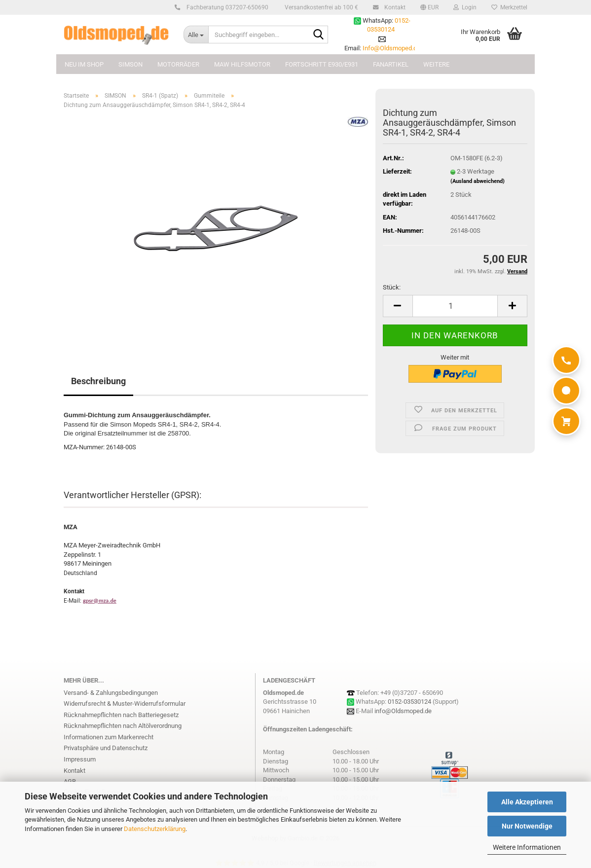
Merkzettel (509, 7)
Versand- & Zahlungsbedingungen (111, 693)
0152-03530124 (409, 702)
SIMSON (130, 64)
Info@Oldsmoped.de (391, 48)
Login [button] (465, 7)
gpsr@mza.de (100, 601)
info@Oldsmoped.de (403, 711)
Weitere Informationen (527, 847)
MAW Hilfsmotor (242, 64)
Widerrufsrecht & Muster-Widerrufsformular (125, 704)
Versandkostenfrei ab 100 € (321, 7)
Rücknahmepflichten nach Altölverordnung (123, 726)
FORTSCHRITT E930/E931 (322, 64)
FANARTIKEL (391, 64)
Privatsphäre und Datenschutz (106, 748)
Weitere (436, 64)
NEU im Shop (84, 64)
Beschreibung (98, 381)
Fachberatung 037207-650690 (226, 7)
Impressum (80, 759)
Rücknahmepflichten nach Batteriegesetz (121, 715)
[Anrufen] (566, 360)
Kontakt (393, 7)
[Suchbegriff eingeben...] (196, 35)
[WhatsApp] (566, 391)
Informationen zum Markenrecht (109, 737)
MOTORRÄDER (178, 64)
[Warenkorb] (566, 421)
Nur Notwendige (527, 826)
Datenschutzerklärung (155, 829)
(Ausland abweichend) (478, 181)
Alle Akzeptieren (527, 802)
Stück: (392, 287)
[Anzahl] (455, 306)
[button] (429, 7)
